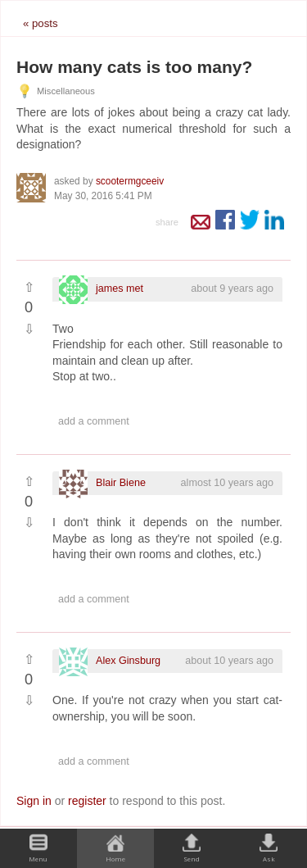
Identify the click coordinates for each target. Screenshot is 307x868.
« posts (41, 23)
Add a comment (94, 421)
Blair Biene (121, 483)
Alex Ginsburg (128, 661)
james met (120, 289)
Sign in (34, 801)
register (87, 801)
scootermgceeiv (130, 181)
